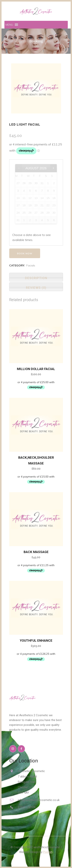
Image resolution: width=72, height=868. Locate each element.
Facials (31, 265)
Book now (25, 253)
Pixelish (48, 852)
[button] (9, 25)
